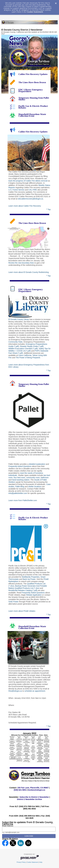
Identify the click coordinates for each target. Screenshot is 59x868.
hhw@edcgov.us (15, 691)
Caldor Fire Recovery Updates (33, 74)
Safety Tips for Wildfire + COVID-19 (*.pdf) (29, 350)
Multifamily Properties (31, 577)
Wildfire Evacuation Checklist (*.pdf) (23, 349)
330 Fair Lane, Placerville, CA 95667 (33, 788)
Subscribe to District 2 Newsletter (34, 797)
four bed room (19, 478)
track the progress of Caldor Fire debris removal (28, 181)
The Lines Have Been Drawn (32, 82)
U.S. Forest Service (16, 190)
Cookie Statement (35, 12)
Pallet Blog (20, 487)
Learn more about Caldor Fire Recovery (25, 206)
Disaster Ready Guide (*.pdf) (32, 346)
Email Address (8, 826)
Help (41, 862)
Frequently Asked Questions (20, 466)
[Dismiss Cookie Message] (56, 3)
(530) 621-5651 (20, 790)
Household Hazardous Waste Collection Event (32, 115)
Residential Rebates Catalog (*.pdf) (23, 590)
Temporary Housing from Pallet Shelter (34, 99)
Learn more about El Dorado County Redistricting (29, 272)
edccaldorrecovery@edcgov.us (30, 199)
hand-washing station (21, 480)
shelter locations (35, 487)
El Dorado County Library (19, 319)
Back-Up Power (29, 579)
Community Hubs (15, 342)
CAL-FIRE (33, 190)
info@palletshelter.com (18, 493)
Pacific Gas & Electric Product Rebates (33, 107)
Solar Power (13, 602)
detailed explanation (37, 464)
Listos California (25, 355)
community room (33, 478)
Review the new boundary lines (21, 263)
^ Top (48, 209)
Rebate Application (34, 595)
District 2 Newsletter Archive (29, 799)
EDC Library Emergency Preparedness (31, 91)
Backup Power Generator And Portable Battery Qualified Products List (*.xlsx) (28, 587)
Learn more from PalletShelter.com (23, 500)
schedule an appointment (35, 691)
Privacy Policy (21, 862)
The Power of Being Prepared (28, 358)
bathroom (45, 478)
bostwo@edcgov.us (37, 790)
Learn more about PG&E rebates (22, 611)
